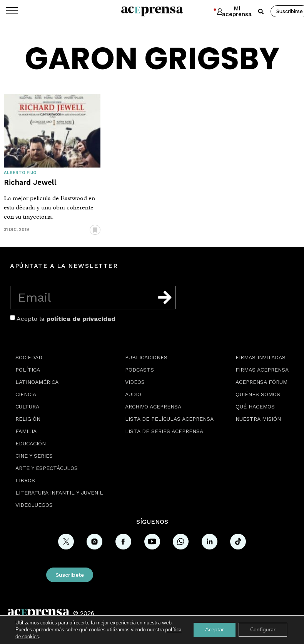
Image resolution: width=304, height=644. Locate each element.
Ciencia (26, 394)
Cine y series (34, 456)
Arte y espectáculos (47, 468)
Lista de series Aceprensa (164, 431)
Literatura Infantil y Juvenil (59, 493)
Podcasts (139, 370)
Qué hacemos (255, 407)
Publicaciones (146, 357)
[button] (261, 12)
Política (28, 370)
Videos (135, 382)
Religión (28, 419)
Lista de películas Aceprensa (169, 419)
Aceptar (215, 630)
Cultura (27, 407)
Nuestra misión (258, 419)
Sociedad (29, 357)
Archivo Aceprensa (153, 407)
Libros (25, 480)
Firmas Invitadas (261, 357)
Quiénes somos (258, 394)
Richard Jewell (30, 182)
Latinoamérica (37, 382)
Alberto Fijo (20, 173)
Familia (26, 431)
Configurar (263, 630)
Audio (133, 394)
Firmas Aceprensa (262, 370)
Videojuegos (34, 505)
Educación (31, 443)
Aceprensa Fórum (261, 382)
